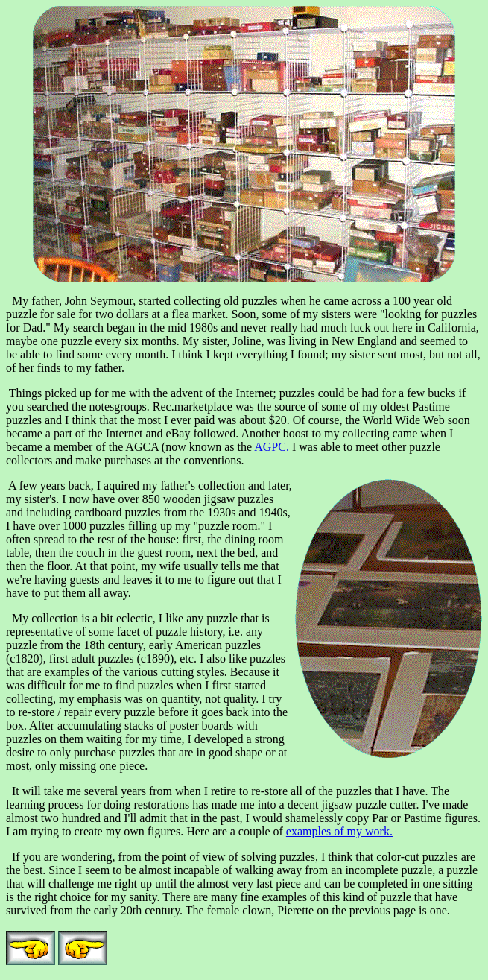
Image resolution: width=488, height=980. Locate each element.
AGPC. (272, 447)
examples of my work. (339, 831)
